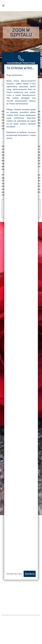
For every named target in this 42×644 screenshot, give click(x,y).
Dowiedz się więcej (14, 574)
